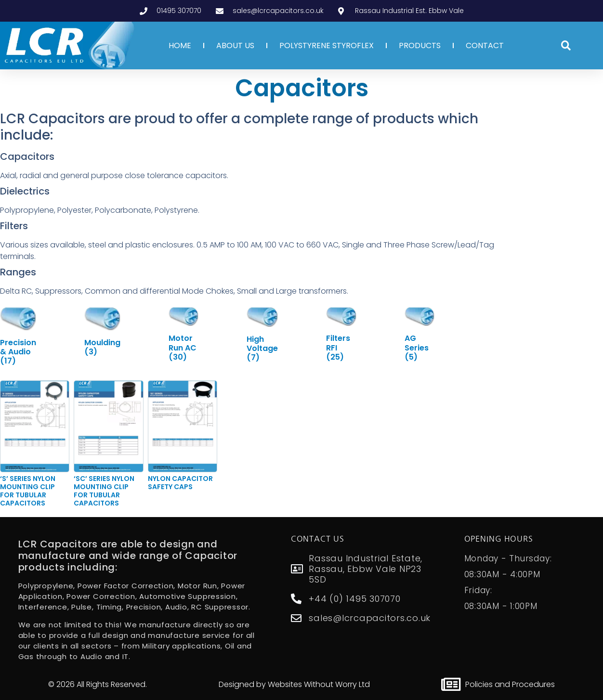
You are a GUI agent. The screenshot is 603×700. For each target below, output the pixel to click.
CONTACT (485, 45)
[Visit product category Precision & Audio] (18, 336)
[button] (566, 46)
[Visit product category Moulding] (102, 331)
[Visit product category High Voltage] (262, 334)
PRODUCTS (420, 45)
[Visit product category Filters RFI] (341, 334)
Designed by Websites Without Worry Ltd (294, 684)
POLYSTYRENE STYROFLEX (327, 45)
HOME (180, 45)
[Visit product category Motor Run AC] (184, 334)
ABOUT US (235, 45)
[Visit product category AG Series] (419, 334)
